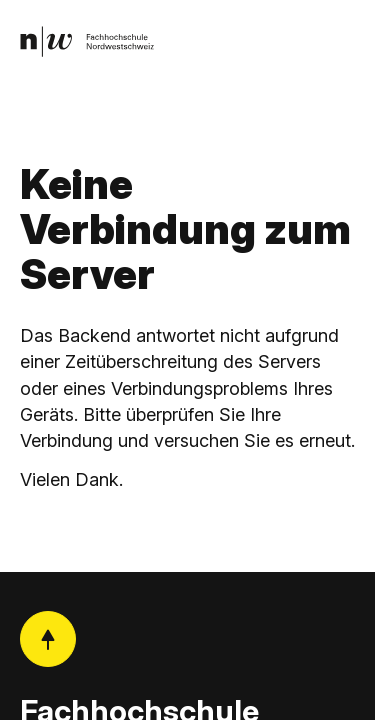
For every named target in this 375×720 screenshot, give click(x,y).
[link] (87, 41)
